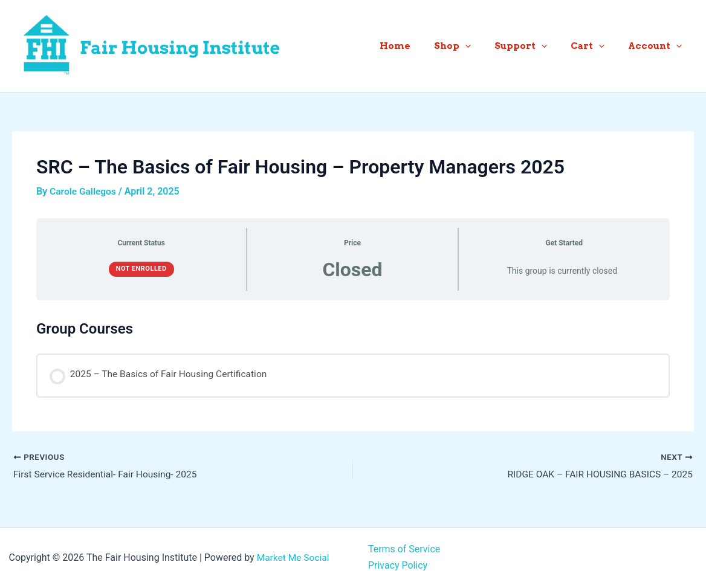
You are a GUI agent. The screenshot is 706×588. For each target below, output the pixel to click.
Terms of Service (404, 550)
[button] (484, 46)
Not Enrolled (141, 269)
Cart (596, 46)
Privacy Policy (398, 565)
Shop (472, 46)
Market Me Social (293, 557)
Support (535, 46)
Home (420, 46)
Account (658, 46)
